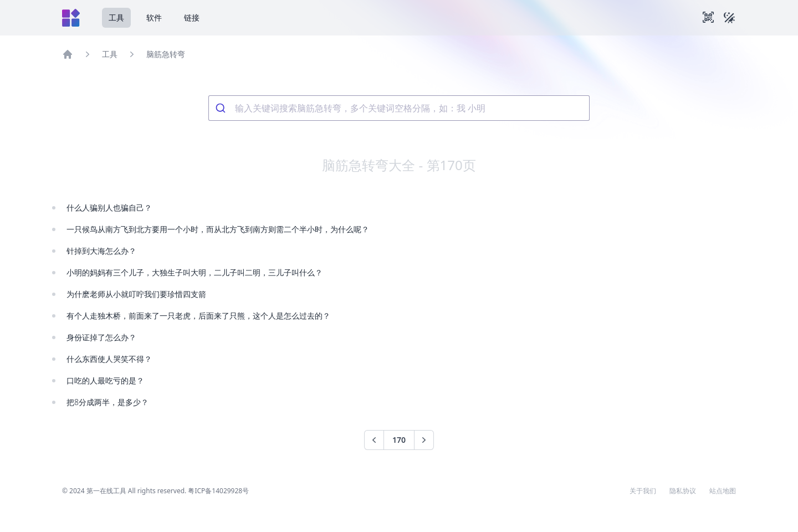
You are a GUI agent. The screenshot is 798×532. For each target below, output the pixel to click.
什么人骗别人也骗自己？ (109, 208)
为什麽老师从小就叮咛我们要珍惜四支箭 (136, 294)
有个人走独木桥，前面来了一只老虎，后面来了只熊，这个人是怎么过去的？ (198, 316)
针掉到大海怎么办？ (101, 251)
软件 (154, 17)
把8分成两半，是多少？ (108, 402)
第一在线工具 (106, 491)
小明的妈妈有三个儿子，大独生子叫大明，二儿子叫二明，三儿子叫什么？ (195, 272)
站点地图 (723, 491)
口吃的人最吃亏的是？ (105, 380)
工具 (116, 17)
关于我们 (643, 491)
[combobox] (399, 108)
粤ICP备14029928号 (218, 491)
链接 (192, 17)
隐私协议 (683, 491)
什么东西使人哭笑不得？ (109, 359)
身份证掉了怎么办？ (101, 337)
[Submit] (222, 108)
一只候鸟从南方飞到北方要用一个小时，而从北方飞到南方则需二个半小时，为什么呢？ (218, 229)
